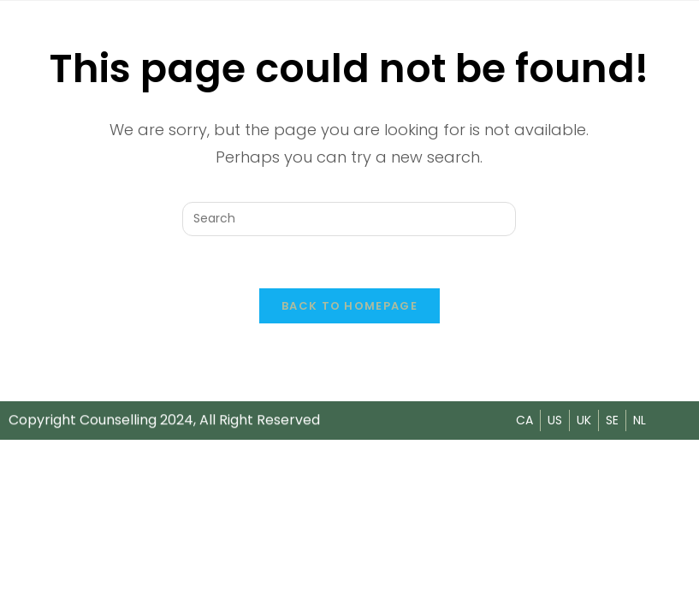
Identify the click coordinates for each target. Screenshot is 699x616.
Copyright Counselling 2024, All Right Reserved (164, 420)
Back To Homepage (349, 306)
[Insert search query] (349, 219)
